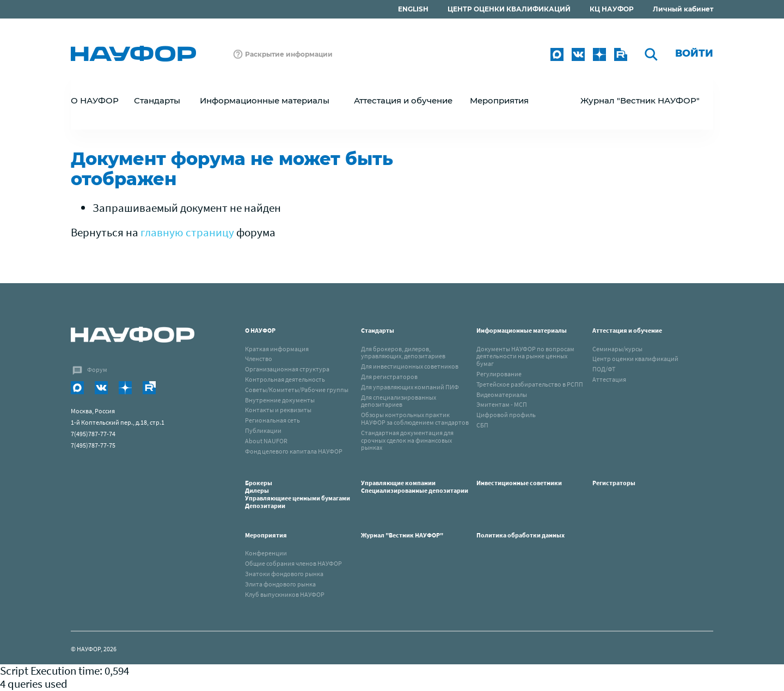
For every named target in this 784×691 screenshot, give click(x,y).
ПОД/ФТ (604, 369)
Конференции (266, 553)
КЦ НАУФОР (612, 9)
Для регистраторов (389, 377)
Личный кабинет (683, 9)
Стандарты (378, 330)
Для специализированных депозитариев (399, 401)
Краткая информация (277, 349)
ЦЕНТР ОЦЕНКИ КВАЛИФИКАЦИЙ (509, 9)
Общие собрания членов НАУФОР (293, 563)
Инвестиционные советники (519, 483)
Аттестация (609, 379)
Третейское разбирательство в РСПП (530, 384)
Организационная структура (287, 369)
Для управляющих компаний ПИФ (410, 387)
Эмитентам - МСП (502, 404)
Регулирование (499, 374)
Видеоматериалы (502, 395)
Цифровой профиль (506, 415)
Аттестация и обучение (627, 330)
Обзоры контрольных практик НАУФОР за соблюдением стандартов (415, 418)
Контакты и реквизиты (278, 410)
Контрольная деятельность (285, 379)
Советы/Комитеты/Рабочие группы (297, 390)
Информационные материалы (522, 330)
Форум (97, 369)
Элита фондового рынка (280, 584)
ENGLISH (413, 9)
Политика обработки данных (520, 535)
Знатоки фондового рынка (284, 574)
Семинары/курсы (617, 349)
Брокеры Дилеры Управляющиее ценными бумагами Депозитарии (298, 494)
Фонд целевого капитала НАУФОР (294, 451)
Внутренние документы (280, 400)
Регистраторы (614, 483)
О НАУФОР (260, 330)
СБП (482, 425)
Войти (694, 53)
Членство (259, 359)
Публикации (263, 430)
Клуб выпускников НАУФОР (285, 594)
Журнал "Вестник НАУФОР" (640, 100)
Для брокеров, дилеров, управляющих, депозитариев (403, 353)
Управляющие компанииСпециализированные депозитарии (415, 487)
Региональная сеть (272, 420)
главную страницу (187, 232)
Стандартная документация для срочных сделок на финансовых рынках (407, 440)
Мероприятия (266, 535)
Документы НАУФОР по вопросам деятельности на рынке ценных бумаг (525, 356)
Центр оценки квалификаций (635, 359)
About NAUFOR (266, 441)
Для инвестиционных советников (410, 366)
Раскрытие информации (289, 54)
